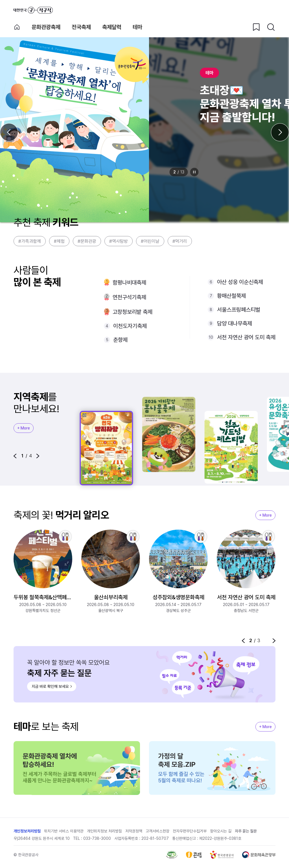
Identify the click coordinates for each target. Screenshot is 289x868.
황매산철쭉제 (231, 296)
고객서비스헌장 (157, 832)
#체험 (59, 241)
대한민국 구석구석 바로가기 (33, 10)
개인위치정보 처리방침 (104, 832)
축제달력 (112, 27)
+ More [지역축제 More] (24, 428)
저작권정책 (134, 832)
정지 (194, 172)
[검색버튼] (271, 27)
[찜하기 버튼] (256, 27)
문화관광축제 (46, 27)
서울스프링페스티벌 (239, 310)
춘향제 (120, 340)
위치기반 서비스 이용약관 (64, 832)
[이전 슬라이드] (9, 132)
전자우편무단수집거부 (190, 832)
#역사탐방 (119, 241)
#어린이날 (150, 241)
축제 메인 (17, 27)
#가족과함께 (30, 241)
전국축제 (81, 27)
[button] (15, 456)
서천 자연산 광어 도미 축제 (246, 337)
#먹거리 (180, 241)
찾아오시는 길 (221, 832)
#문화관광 (87, 241)
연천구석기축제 (129, 297)
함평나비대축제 (129, 283)
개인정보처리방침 (27, 832)
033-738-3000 (97, 839)
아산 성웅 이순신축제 (240, 282)
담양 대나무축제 (235, 323)
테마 (137, 27)
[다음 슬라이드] (280, 132)
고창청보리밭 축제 (133, 312)
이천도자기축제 (130, 326)
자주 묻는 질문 (246, 832)
